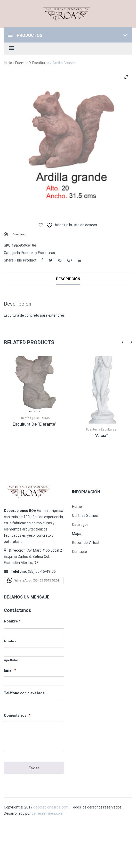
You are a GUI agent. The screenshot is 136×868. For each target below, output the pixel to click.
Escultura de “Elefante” (35, 424)
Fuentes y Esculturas (32, 63)
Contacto (79, 552)
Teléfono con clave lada (24, 693)
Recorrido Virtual (86, 543)
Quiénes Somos (85, 516)
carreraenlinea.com (47, 813)
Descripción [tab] (68, 279)
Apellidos (11, 660)
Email (10, 670)
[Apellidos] (34, 652)
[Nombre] (34, 633)
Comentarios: (17, 715)
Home (77, 507)
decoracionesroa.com (51, 807)
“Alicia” (101, 436)
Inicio (8, 63)
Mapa (77, 534)
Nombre (12, 621)
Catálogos (80, 525)
